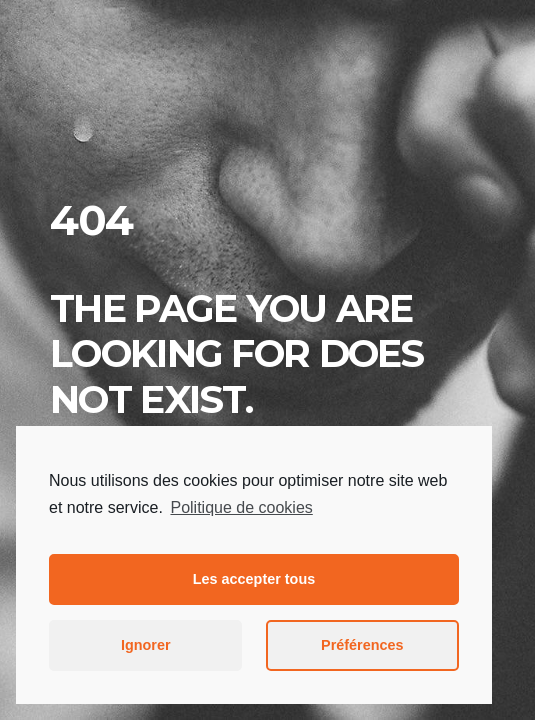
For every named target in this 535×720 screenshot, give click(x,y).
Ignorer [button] (146, 645)
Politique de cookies (241, 507)
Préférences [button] (362, 645)
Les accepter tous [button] (254, 579)
